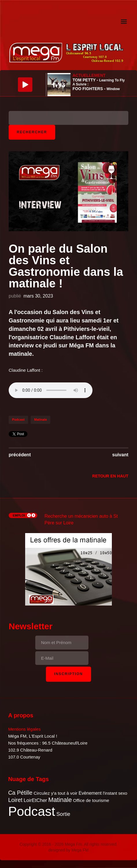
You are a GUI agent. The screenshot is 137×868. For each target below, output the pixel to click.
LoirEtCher (35, 800)
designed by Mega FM (69, 850)
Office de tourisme (91, 800)
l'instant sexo (115, 793)
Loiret (15, 800)
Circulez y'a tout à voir (55, 793)
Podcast (18, 420)
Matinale (40, 420)
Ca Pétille (20, 793)
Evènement (90, 793)
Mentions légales (24, 729)
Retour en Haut (110, 476)
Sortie (63, 814)
